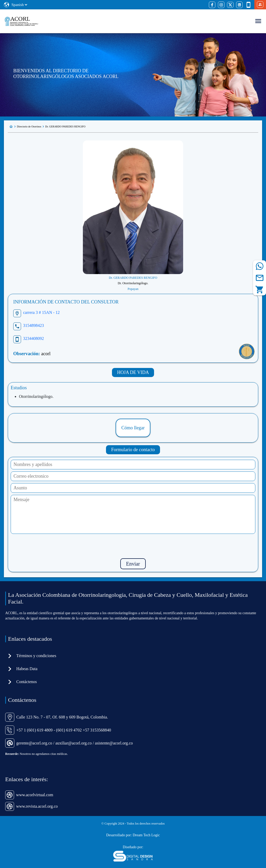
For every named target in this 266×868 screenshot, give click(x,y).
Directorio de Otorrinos (29, 127)
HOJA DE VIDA (133, 372)
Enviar (133, 564)
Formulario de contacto (133, 450)
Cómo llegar (133, 428)
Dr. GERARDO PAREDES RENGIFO (65, 127)
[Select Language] (19, 5)
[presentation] (133, 546)
